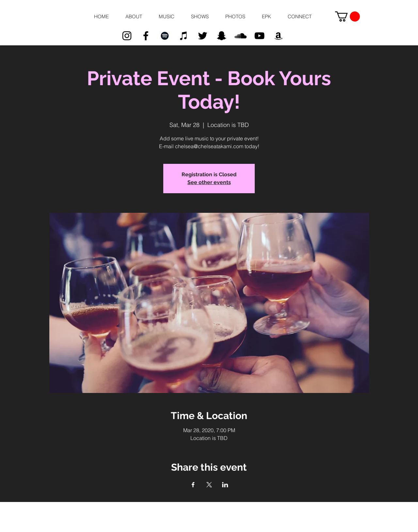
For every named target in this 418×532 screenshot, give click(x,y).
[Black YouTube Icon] (259, 36)
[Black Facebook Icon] (146, 36)
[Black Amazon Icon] (278, 36)
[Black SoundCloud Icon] (241, 36)
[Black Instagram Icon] (127, 36)
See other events (209, 182)
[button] (134, 17)
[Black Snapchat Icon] (222, 36)
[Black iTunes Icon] (184, 36)
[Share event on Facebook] (193, 485)
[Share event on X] (209, 485)
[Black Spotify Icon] (165, 36)
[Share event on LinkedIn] (225, 485)
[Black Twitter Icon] (203, 36)
